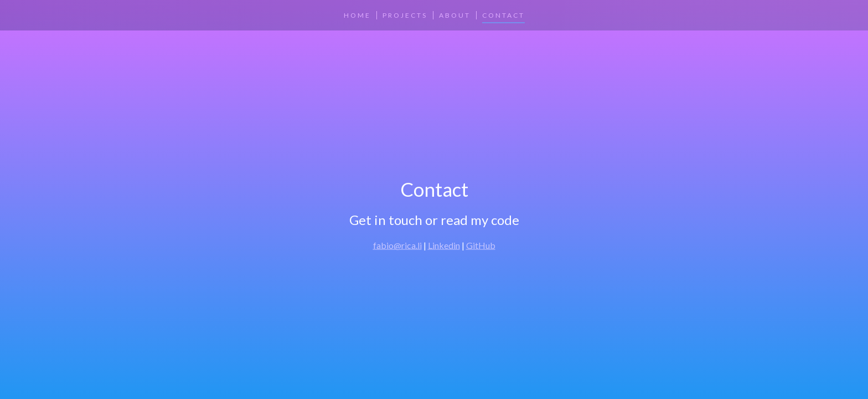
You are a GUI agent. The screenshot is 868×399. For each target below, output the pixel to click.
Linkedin (444, 245)
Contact (503, 15)
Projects (405, 15)
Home (357, 15)
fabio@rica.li (397, 245)
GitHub (481, 245)
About (455, 15)
